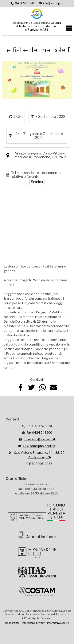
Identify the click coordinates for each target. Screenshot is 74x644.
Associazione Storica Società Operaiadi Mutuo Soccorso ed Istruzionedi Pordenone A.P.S (37, 26)
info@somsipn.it (53, 3)
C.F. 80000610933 (39, 464)
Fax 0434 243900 (39, 433)
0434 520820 (25, 3)
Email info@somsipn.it (39, 439)
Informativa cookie (58, 623)
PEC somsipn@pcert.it (39, 446)
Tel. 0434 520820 (39, 426)
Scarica (37, 182)
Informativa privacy (33, 623)
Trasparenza (12, 623)
